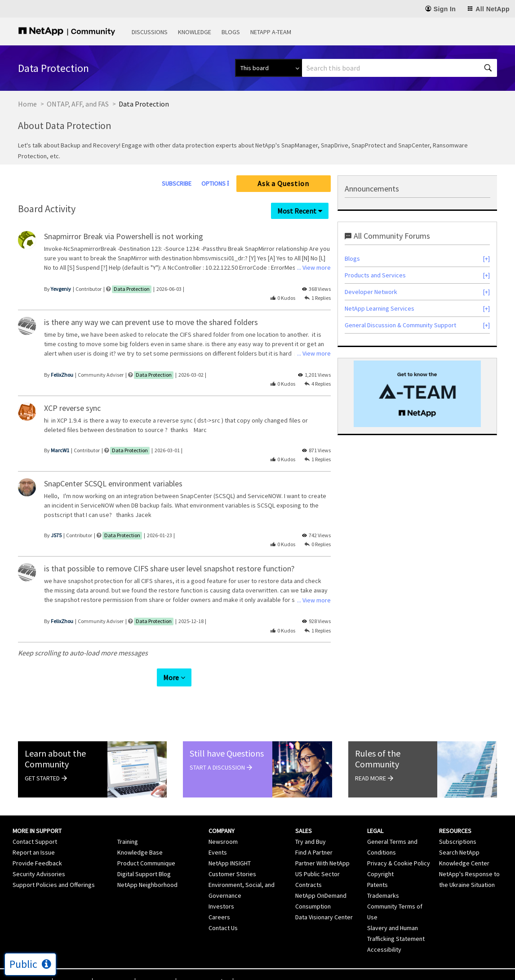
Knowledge (195, 32)
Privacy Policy (114, 966)
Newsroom (223, 825)
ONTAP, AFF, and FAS (78, 104)
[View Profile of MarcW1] (60, 450)
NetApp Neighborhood (147, 868)
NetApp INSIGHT (230, 846)
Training (128, 825)
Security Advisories (39, 857)
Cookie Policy (155, 966)
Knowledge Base (140, 836)
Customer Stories (232, 857)
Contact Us (223, 911)
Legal (375, 814)
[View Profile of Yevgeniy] (61, 289)
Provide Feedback (37, 846)
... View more (314, 267)
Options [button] (213, 183)
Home (27, 104)
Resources (455, 814)
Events (218, 836)
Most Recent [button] (297, 211)
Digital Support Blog (144, 857)
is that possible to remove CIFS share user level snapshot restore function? (169, 568)
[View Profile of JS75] (56, 535)
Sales (304, 814)
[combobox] (400, 68)
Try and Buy (311, 825)
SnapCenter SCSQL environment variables (113, 483)
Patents (377, 868)
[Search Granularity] (269, 68)
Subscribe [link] (177, 183)
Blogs (231, 32)
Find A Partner (314, 836)
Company (222, 814)
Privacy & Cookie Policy (399, 846)
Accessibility (384, 933)
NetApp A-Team (271, 32)
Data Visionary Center (324, 900)
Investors (221, 890)
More (171, 660)
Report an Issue (34, 836)
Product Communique (146, 846)
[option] (417, 394)
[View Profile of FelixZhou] (62, 375)
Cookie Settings (199, 966)
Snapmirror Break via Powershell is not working (124, 236)
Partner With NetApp (322, 846)
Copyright (380, 857)
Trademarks (383, 879)
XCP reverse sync (72, 408)
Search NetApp (459, 836)
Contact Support (35, 825)
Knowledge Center (464, 846)
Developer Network (371, 292)
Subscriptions (458, 825)
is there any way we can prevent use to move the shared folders (151, 322)
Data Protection (132, 289)
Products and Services (375, 275)
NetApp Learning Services (380, 308)
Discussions (150, 32)
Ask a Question (283, 183)
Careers (219, 900)
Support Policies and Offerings (54, 868)
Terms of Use (72, 966)
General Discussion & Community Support (400, 325)
